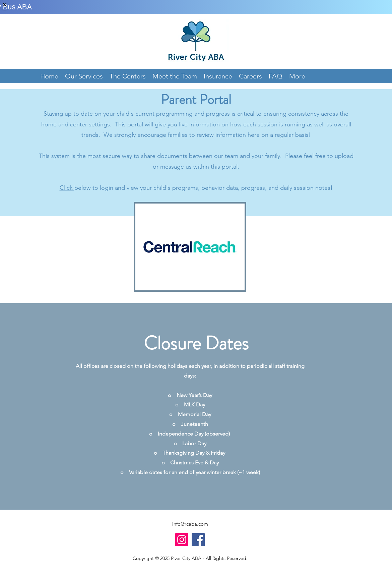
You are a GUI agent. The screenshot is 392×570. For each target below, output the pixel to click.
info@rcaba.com (190, 524)
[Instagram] (182, 540)
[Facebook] (198, 540)
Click (67, 188)
